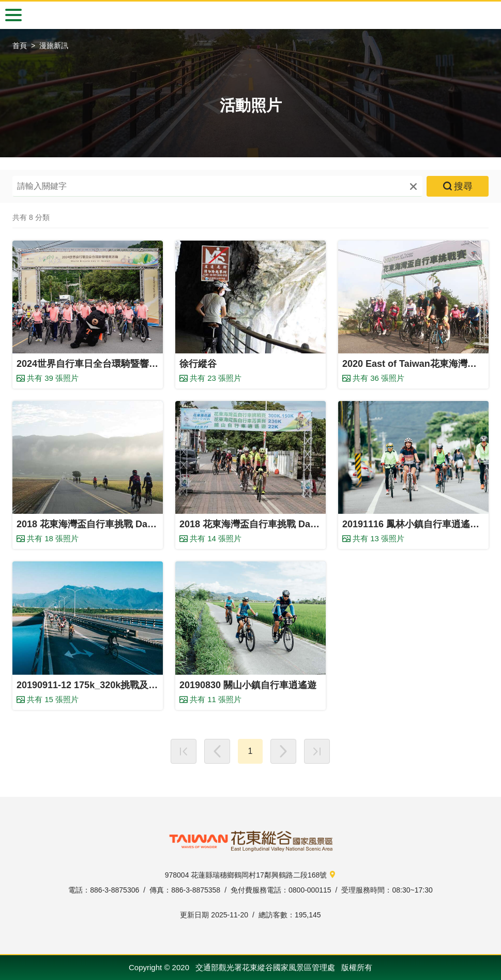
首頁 (20, 46)
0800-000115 (310, 890)
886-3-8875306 (115, 890)
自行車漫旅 (251, 16)
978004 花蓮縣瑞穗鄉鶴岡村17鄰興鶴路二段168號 (251, 875)
